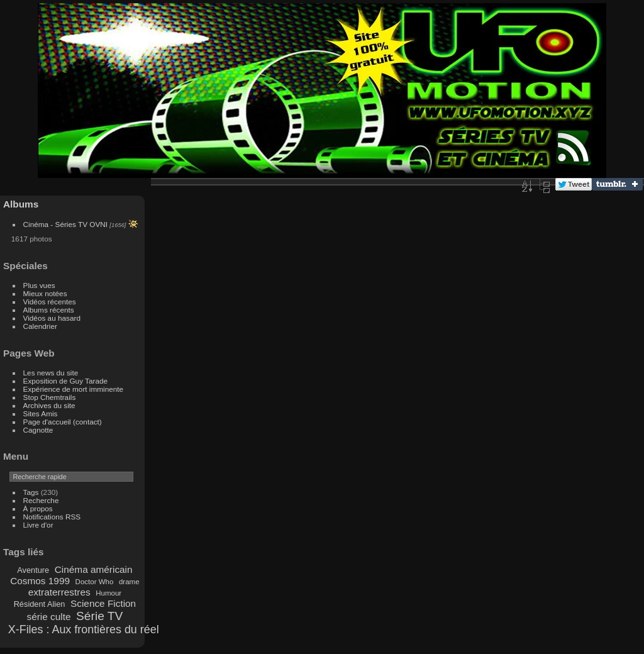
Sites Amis (41, 413)
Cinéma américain (94, 569)
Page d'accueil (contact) (63, 422)
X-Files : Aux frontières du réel (84, 629)
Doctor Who (95, 582)
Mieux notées (45, 293)
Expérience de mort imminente (74, 389)
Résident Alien (40, 604)
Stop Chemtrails (50, 397)
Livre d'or (38, 525)
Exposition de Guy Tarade (66, 381)
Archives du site (49, 405)
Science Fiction (103, 603)
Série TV (99, 616)
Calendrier (40, 326)
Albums (21, 204)
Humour (108, 593)
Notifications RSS (52, 517)
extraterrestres (59, 592)
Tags (31, 492)
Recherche (41, 500)
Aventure (33, 570)
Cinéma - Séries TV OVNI (65, 224)
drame (129, 582)
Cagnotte (38, 430)
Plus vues (39, 285)
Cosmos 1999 (40, 581)
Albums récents (49, 310)
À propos (38, 508)
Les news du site (51, 373)
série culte (48, 617)
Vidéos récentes (50, 302)
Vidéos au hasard (52, 318)
